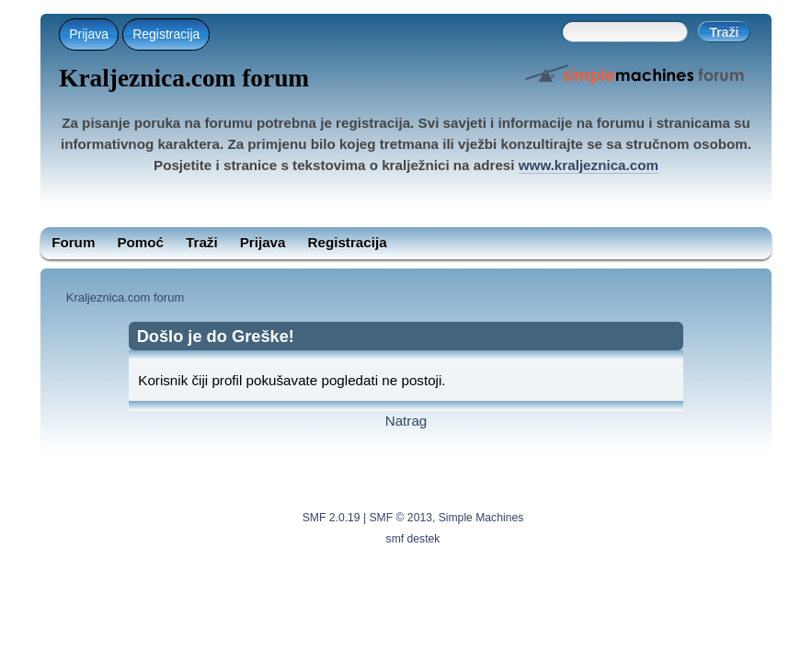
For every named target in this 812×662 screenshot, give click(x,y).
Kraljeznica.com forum (184, 78)
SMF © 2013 (401, 518)
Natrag (406, 421)
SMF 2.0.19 (332, 518)
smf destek (413, 539)
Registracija (166, 34)
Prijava (89, 34)
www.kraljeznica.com (589, 165)
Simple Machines (481, 518)
